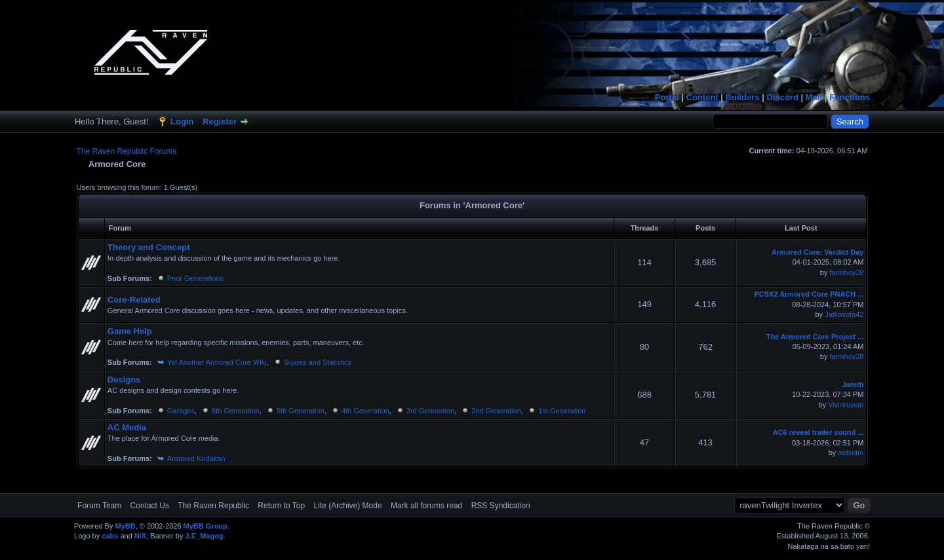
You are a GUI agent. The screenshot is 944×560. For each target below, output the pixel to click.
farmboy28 (847, 272)
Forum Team (99, 506)
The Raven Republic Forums (127, 151)
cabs (110, 536)
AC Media (127, 427)
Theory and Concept (149, 247)
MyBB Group (206, 526)
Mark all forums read (426, 506)
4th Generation (365, 411)
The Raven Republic (213, 506)
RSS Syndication (501, 506)
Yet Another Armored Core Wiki (217, 362)
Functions (850, 97)
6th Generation (236, 411)
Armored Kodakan (196, 458)
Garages (181, 411)
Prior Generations (195, 278)
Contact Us (150, 506)
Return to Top (281, 506)
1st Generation (562, 411)
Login (182, 121)
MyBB (125, 526)
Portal (667, 97)
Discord (782, 97)
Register (220, 121)
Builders (743, 97)
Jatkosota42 (844, 314)
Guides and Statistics (318, 362)
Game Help (130, 331)
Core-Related (134, 300)
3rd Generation (430, 411)
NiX (140, 536)
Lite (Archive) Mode (348, 506)
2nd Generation (496, 411)
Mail (814, 97)
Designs (124, 380)
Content (702, 97)
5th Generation (301, 411)
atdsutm (851, 453)
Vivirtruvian (846, 405)
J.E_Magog (205, 536)
